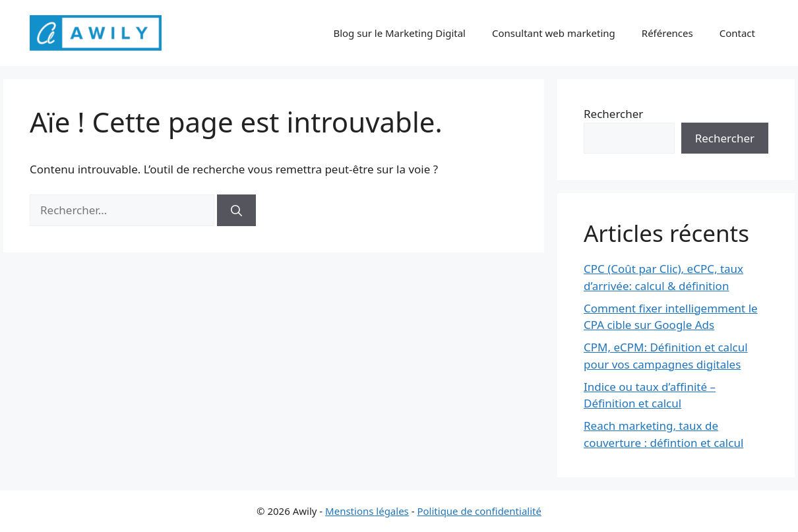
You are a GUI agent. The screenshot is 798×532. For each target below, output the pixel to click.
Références (667, 33)
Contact (737, 33)
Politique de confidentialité (479, 511)
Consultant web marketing (554, 33)
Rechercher (613, 114)
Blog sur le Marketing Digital (399, 33)
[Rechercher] (236, 210)
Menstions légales (367, 511)
